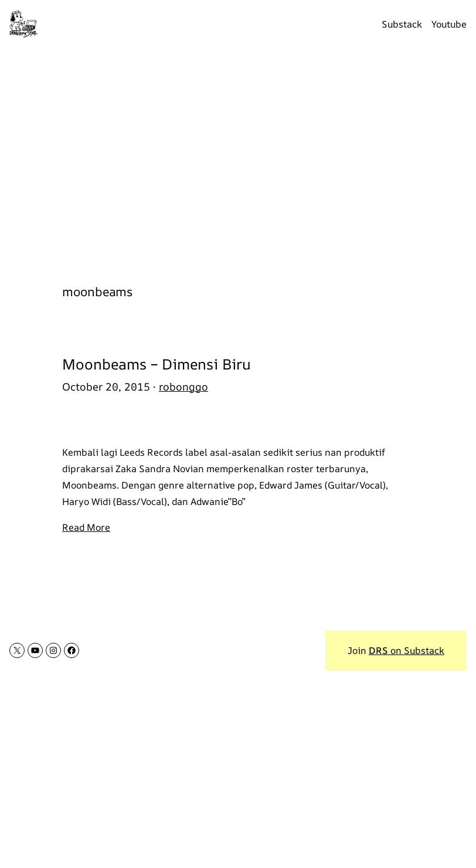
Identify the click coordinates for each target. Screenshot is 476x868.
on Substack (407, 650)
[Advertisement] (238, 159)
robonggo (183, 386)
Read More (86, 527)
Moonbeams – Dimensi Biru (157, 364)
